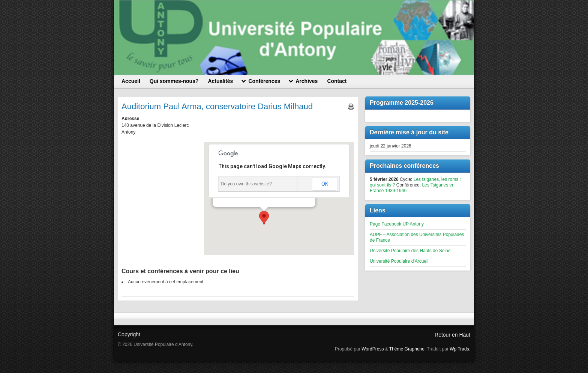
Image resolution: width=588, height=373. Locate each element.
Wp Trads (459, 349)
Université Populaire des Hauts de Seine (410, 251)
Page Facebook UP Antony (397, 224)
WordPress (373, 349)
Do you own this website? (246, 184)
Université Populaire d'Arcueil (399, 261)
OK (325, 184)
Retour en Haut (452, 335)
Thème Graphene (407, 349)
